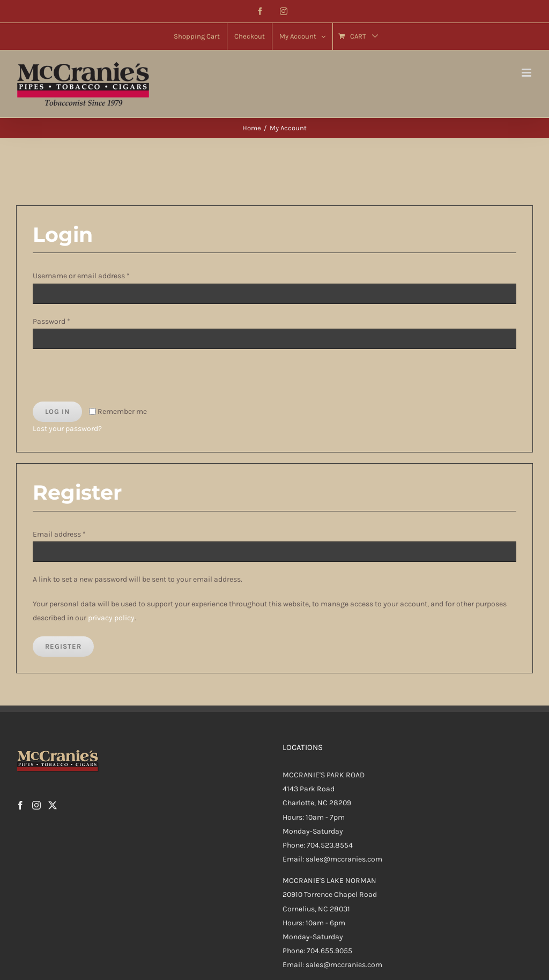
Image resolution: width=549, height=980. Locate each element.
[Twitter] (53, 805)
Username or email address (81, 276)
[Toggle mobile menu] (527, 73)
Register (63, 646)
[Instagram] (36, 805)
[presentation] (106, 378)
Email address (59, 534)
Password (51, 321)
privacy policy (111, 618)
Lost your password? (67, 429)
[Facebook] (20, 805)
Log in (57, 411)
